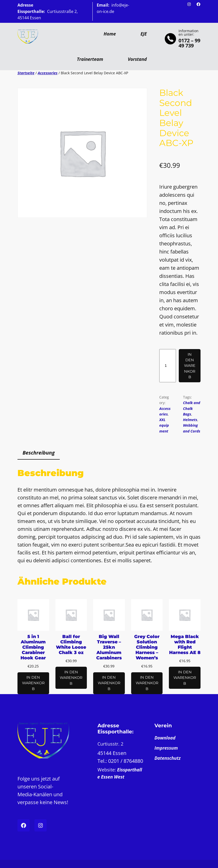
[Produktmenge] (168, 366)
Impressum (166, 748)
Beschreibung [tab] (39, 453)
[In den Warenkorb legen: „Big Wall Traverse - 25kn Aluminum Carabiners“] (109, 683)
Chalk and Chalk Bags (192, 408)
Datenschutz (167, 758)
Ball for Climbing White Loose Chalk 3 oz (71, 644)
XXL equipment (164, 425)
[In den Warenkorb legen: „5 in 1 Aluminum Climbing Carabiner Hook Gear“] (33, 683)
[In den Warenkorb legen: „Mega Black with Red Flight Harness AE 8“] (185, 678)
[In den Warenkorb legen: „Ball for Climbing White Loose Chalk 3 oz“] (71, 678)
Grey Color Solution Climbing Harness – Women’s (147, 647)
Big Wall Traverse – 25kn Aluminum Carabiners (109, 647)
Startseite (26, 73)
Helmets (190, 420)
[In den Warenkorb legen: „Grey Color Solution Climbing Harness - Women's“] (147, 683)
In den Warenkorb (190, 366)
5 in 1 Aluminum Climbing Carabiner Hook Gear (33, 647)
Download (165, 738)
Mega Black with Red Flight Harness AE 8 (185, 644)
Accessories (48, 73)
